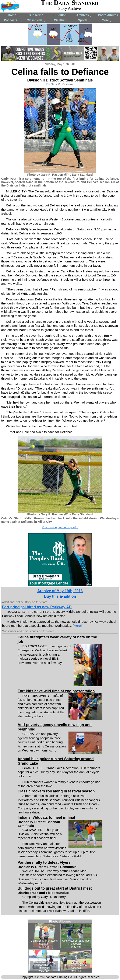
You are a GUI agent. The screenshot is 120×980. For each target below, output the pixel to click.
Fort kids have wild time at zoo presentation (56, 691)
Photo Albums (108, 15)
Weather (60, 20)
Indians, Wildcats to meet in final (46, 817)
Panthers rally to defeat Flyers (44, 862)
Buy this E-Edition (60, 596)
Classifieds (36, 20)
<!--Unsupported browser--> (60, 946)
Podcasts (12, 20)
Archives (84, 15)
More (107, 20)
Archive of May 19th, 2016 (60, 591)
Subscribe (36, 15)
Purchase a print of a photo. (60, 527)
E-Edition (60, 15)
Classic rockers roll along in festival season (56, 791)
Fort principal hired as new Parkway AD (37, 607)
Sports (83, 20)
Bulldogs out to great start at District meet (55, 888)
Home (12, 15)
